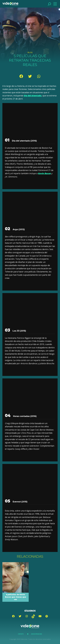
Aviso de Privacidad (36, 634)
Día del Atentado (33, 96)
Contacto (21, 634)
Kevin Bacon (44, 173)
